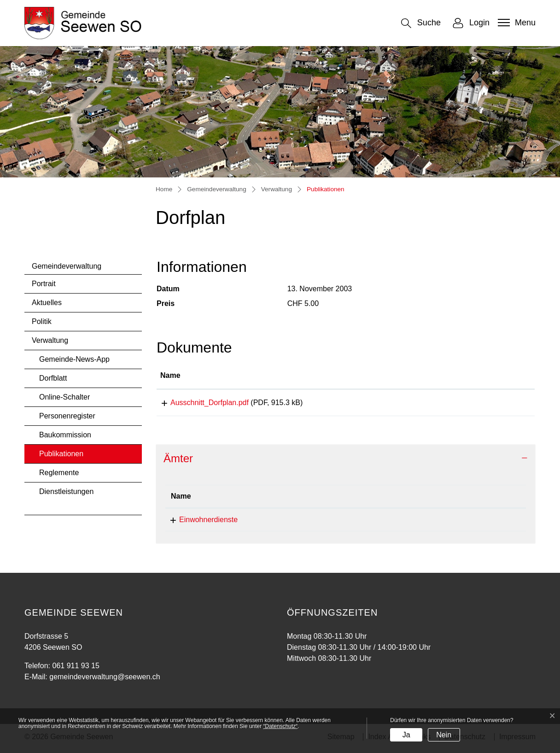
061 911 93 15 (295, 523)
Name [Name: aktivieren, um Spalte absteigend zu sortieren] (181, 499)
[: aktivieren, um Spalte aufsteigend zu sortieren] (489, 376)
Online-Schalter (64, 397)
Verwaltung (50, 340)
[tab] (346, 462)
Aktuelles (47, 303)
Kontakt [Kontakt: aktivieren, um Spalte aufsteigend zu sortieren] (369, 499)
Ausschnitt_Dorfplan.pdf (199, 403)
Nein (444, 735)
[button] (421, 23)
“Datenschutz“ (281, 726)
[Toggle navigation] (516, 23)
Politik (42, 321)
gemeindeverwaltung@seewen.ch (411, 523)
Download (489, 404)
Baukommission (65, 435)
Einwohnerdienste (200, 523)
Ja (406, 735)
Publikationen (64, 456)
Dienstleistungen (66, 491)
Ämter (178, 462)
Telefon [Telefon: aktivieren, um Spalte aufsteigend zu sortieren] (284, 499)
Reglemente (59, 473)
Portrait (44, 284)
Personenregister (67, 416)
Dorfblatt (53, 378)
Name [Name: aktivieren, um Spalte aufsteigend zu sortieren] (170, 375)
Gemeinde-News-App (74, 359)
